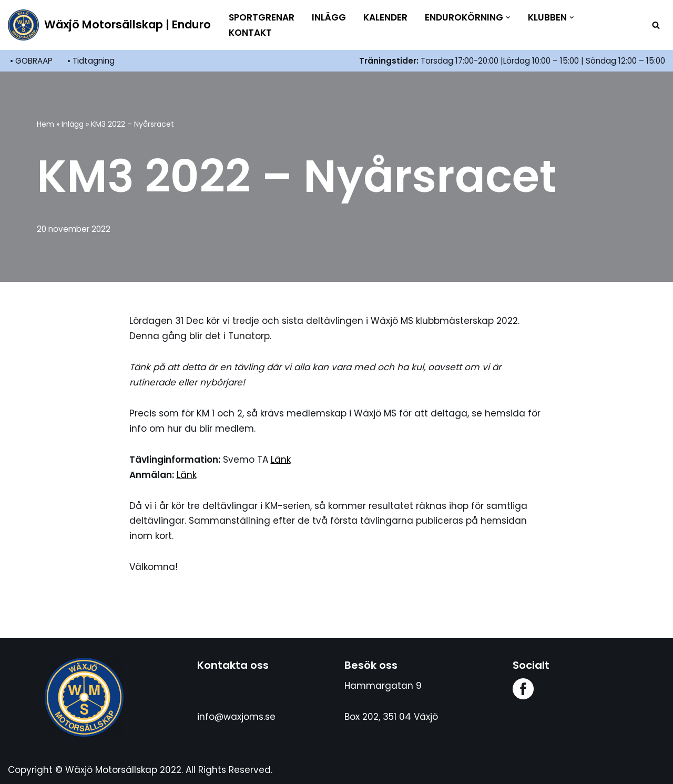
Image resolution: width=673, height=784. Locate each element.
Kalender (385, 17)
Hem (45, 124)
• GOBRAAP (31, 61)
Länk (281, 460)
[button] (508, 18)
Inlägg (329, 17)
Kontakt (250, 33)
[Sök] (656, 25)
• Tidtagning (91, 61)
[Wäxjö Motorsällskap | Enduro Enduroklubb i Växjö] (109, 25)
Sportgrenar (262, 17)
